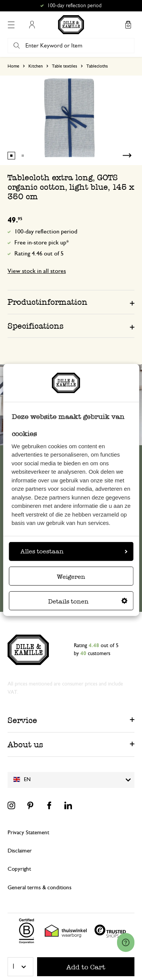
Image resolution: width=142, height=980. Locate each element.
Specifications (36, 326)
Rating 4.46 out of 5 (39, 254)
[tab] (71, 302)
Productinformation (48, 302)
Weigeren (71, 577)
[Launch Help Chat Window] (126, 942)
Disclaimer (20, 851)
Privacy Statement (28, 833)
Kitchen (36, 66)
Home (13, 66)
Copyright (19, 869)
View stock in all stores (37, 271)
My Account (32, 25)
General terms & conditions (40, 888)
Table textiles (65, 66)
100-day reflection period (46, 232)
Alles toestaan (74, 551)
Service (22, 720)
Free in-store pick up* (42, 243)
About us (25, 744)
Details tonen (88, 601)
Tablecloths (97, 66)
